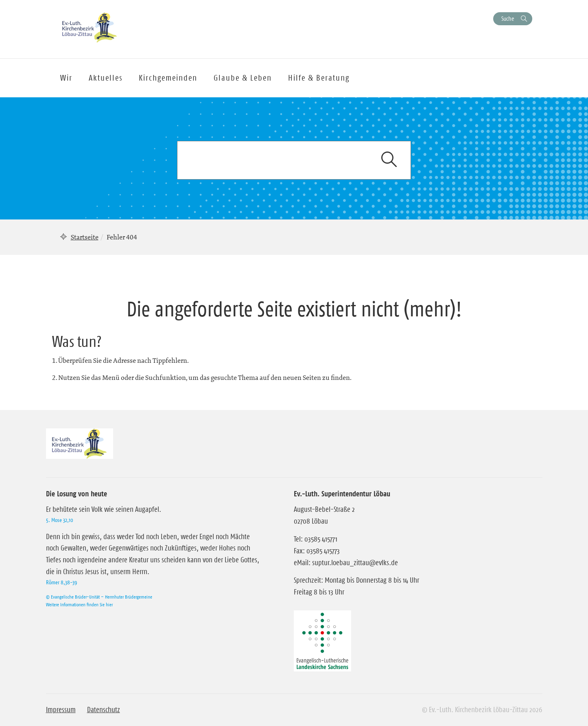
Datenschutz (104, 710)
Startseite (85, 237)
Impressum (61, 710)
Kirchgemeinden (168, 78)
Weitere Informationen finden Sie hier (79, 604)
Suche (508, 19)
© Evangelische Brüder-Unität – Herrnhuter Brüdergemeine (99, 597)
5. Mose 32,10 (60, 520)
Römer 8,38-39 (61, 582)
